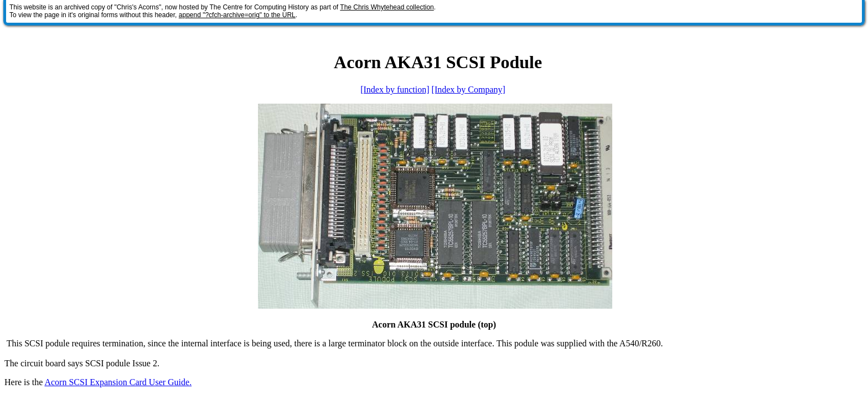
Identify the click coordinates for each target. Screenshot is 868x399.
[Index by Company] (469, 89)
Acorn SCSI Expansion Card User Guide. (118, 382)
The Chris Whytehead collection (387, 7)
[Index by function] (395, 89)
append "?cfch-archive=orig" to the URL (237, 15)
